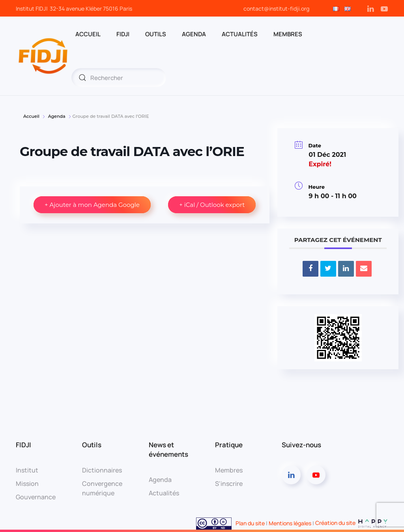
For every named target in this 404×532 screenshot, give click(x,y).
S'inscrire (229, 484)
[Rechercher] (119, 78)
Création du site (352, 523)
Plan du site (250, 523)
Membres (229, 470)
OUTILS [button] (156, 34)
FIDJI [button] (123, 34)
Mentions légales (290, 523)
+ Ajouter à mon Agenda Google (92, 205)
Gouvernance (36, 497)
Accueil (32, 116)
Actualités (240, 34)
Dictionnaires (102, 470)
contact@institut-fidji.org (276, 8)
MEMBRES (288, 34)
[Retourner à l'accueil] (44, 56)
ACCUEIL (88, 34)
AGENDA (194, 34)
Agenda (57, 116)
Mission (27, 484)
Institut (27, 470)
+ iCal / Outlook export (212, 205)
